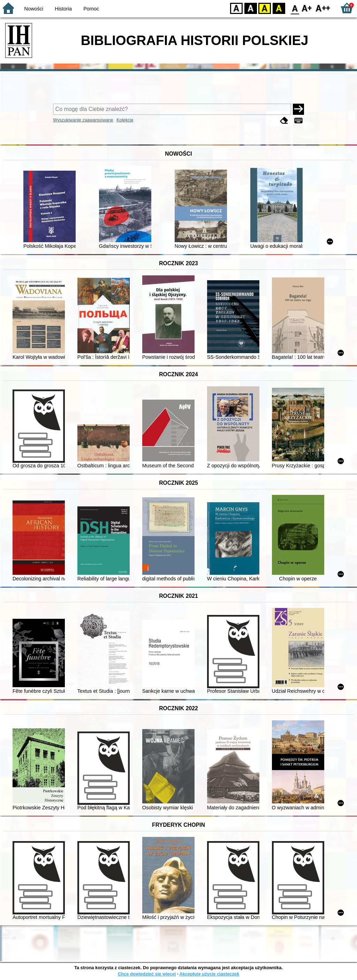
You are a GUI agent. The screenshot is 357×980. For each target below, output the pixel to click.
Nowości (34, 9)
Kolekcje (125, 120)
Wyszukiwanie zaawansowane (83, 120)
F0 (295, 8)
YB (264, 8)
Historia (63, 9)
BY (279, 8)
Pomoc (91, 9)
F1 (307, 8)
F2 (323, 8)
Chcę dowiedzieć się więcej (147, 974)
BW (251, 8)
